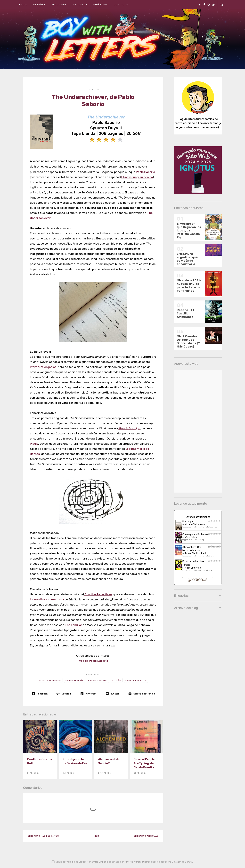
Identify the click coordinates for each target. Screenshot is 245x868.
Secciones (59, 5)
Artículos (80, 5)
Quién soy (101, 5)
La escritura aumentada (47, 599)
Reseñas (39, 5)
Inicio (23, 5)
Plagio (34, 444)
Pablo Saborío (75, 680)
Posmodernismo (98, 680)
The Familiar (73, 625)
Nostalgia (188, 522)
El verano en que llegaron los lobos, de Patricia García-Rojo (189, 230)
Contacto (121, 5)
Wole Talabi (191, 537)
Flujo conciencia (50, 680)
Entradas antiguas (146, 836)
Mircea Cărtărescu (195, 524)
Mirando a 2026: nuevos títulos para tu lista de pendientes (189, 285)
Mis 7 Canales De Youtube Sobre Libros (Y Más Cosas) (188, 341)
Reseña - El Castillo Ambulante (185, 313)
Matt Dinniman (193, 568)
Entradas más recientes (43, 836)
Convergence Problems (195, 534)
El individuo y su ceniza (137, 177)
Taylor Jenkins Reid (195, 553)
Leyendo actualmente (198, 517)
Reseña (117, 680)
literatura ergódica (43, 367)
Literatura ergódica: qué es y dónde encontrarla (187, 259)
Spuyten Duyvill (136, 680)
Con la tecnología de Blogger (69, 862)
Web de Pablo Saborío (93, 661)
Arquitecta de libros (98, 594)
